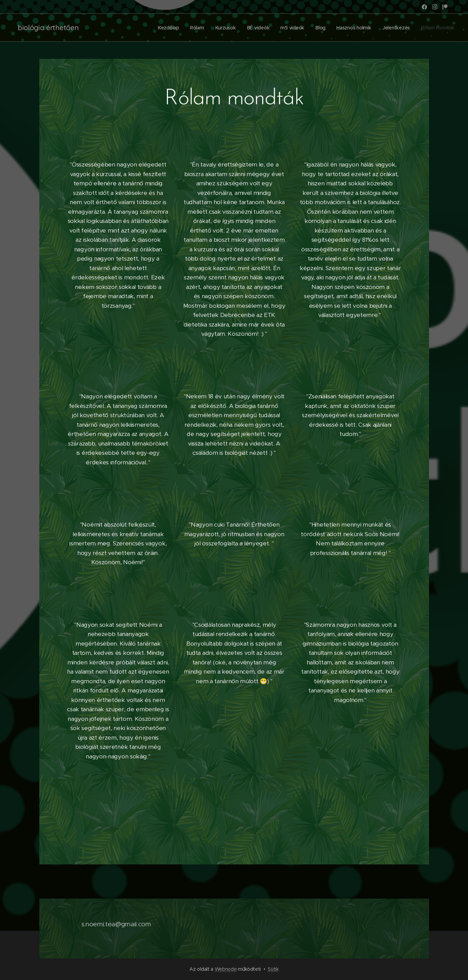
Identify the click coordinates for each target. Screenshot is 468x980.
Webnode (226, 969)
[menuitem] (166, 28)
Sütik (273, 969)
